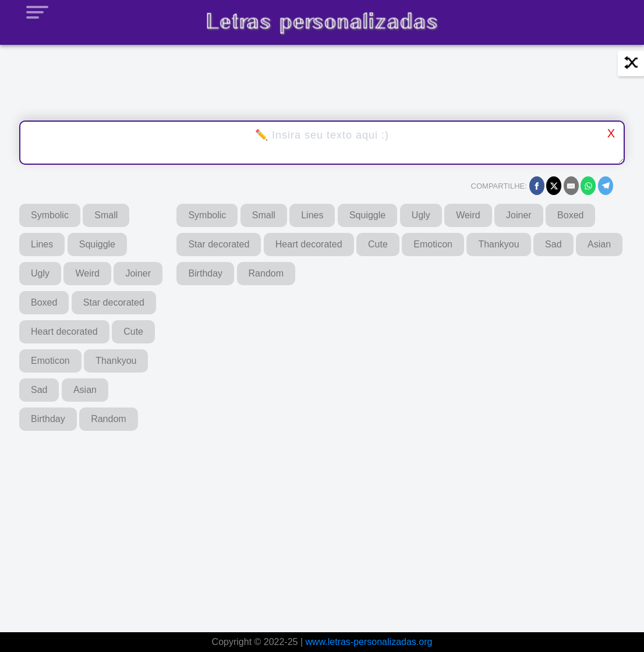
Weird (87, 273)
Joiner (138, 273)
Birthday (48, 419)
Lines (42, 244)
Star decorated (114, 302)
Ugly (40, 273)
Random (108, 419)
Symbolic (50, 215)
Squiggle (97, 244)
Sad (39, 390)
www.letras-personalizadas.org (369, 642)
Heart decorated (64, 332)
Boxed (44, 302)
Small (106, 215)
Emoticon (50, 361)
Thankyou (116, 361)
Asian (85, 390)
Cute (133, 332)
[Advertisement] (303, 523)
